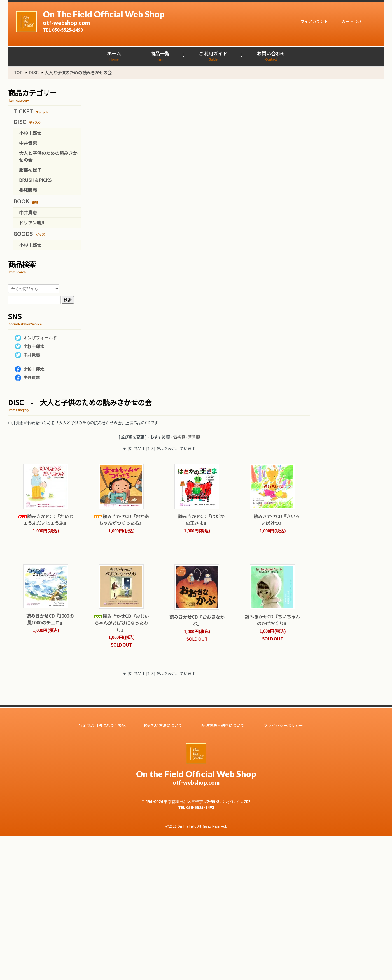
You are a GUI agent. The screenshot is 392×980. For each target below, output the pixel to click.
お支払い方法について (163, 725)
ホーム (114, 56)
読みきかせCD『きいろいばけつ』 (273, 520)
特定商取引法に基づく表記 (102, 725)
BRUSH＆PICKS (35, 180)
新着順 (194, 437)
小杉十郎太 (30, 133)
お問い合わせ (271, 56)
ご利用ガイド (213, 56)
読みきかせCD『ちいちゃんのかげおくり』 (273, 620)
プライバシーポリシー (283, 725)
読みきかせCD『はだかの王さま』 (197, 520)
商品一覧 (160, 56)
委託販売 (28, 190)
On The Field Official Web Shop (137, 21)
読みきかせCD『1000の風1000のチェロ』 (46, 619)
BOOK (26, 201)
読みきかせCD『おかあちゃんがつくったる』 (121, 520)
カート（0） (350, 21)
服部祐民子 (30, 170)
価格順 (179, 437)
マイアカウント (311, 21)
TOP (18, 72)
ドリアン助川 (32, 223)
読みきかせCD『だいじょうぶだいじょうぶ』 (46, 520)
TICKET (31, 111)
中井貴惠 (32, 355)
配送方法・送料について (223, 725)
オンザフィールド (40, 338)
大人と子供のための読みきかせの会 (78, 72)
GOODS (29, 234)
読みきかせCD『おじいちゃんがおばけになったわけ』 (121, 623)
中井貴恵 (28, 143)
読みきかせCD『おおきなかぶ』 (197, 620)
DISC (33, 72)
